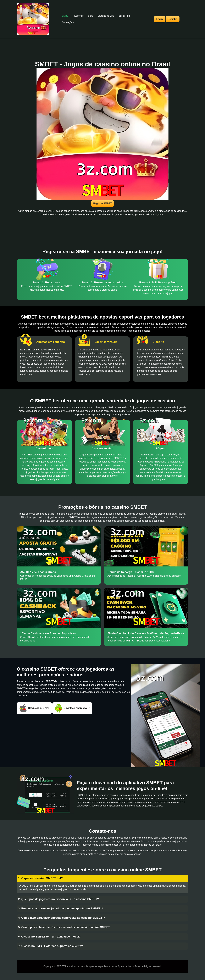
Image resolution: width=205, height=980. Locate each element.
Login (160, 19)
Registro (173, 19)
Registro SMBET (102, 203)
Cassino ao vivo (106, 16)
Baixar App (124, 16)
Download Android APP (72, 708)
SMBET (66, 16)
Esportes (79, 16)
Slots (91, 16)
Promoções (68, 22)
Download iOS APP (34, 708)
